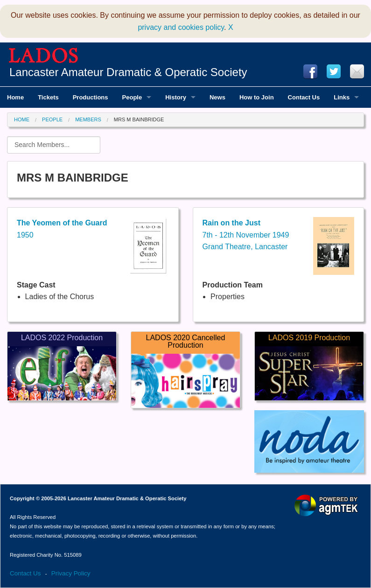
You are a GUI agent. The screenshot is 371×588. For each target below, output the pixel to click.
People (52, 119)
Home (22, 119)
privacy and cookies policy (181, 27)
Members (88, 119)
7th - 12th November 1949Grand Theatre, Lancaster (246, 235)
